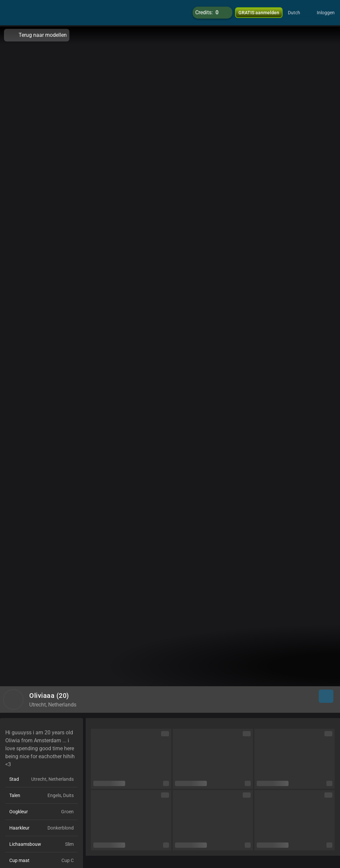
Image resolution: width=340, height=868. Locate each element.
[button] (298, 13)
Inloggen (326, 13)
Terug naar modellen (37, 35)
